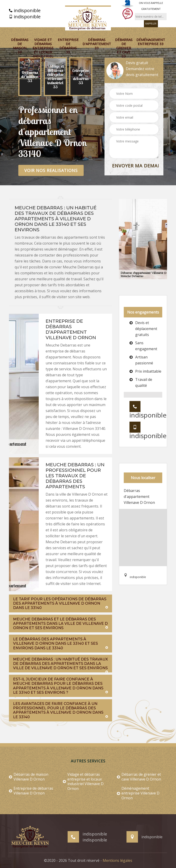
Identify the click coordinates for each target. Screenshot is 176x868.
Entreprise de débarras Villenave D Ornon (31, 791)
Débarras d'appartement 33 (97, 44)
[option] (30, 77)
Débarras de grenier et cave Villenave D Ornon (139, 777)
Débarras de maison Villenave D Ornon (29, 777)
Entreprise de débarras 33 (68, 46)
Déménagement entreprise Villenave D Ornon (138, 793)
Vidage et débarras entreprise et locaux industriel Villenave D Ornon (83, 782)
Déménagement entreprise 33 (151, 42)
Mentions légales (117, 860)
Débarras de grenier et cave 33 (124, 48)
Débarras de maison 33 (20, 46)
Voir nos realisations (51, 170)
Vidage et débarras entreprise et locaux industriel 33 (43, 50)
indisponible (25, 11)
